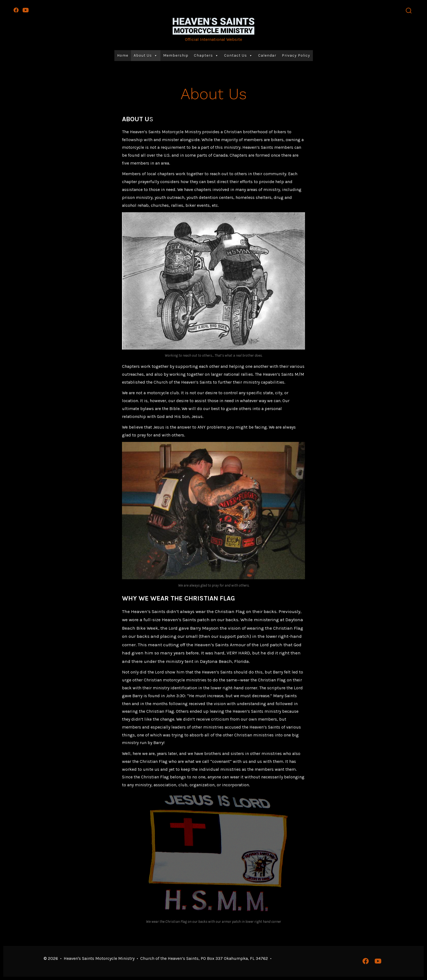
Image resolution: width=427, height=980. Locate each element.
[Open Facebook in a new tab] (16, 10)
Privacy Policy (296, 55)
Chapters (206, 56)
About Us (146, 56)
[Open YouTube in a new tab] (26, 10)
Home (123, 55)
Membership (176, 55)
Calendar (267, 55)
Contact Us (238, 56)
